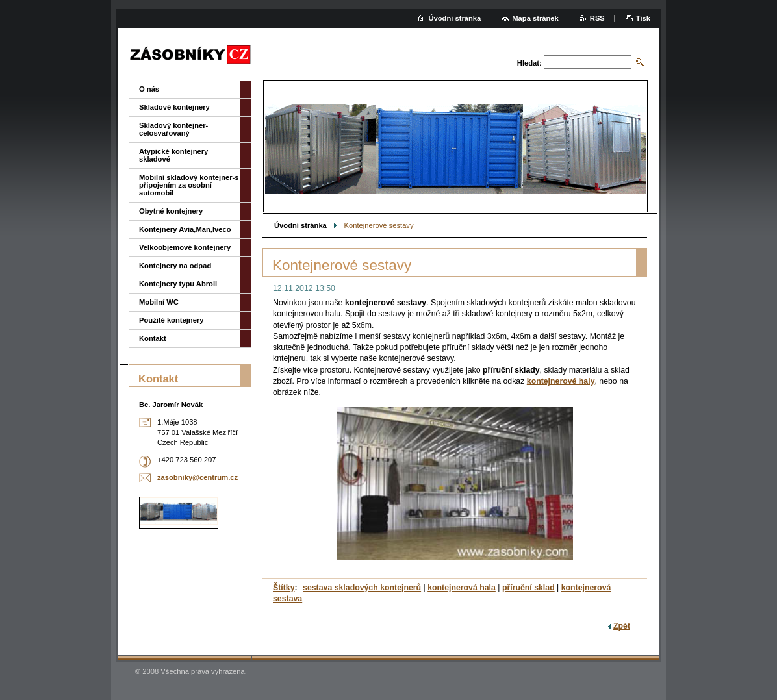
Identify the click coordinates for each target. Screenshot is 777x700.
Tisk (643, 18)
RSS (597, 18)
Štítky (284, 588)
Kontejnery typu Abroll (178, 284)
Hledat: (529, 63)
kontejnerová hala (462, 588)
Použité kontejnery (171, 320)
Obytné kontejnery (171, 211)
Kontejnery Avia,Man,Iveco (185, 229)
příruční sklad (529, 588)
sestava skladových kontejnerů (362, 588)
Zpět (622, 626)
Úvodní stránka (300, 225)
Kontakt (153, 338)
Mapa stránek (535, 18)
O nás (149, 89)
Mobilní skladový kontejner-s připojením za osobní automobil (189, 185)
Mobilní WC (159, 302)
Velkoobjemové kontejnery (185, 247)
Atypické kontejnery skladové (173, 155)
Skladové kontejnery (174, 107)
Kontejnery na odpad (175, 266)
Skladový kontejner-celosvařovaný (173, 129)
